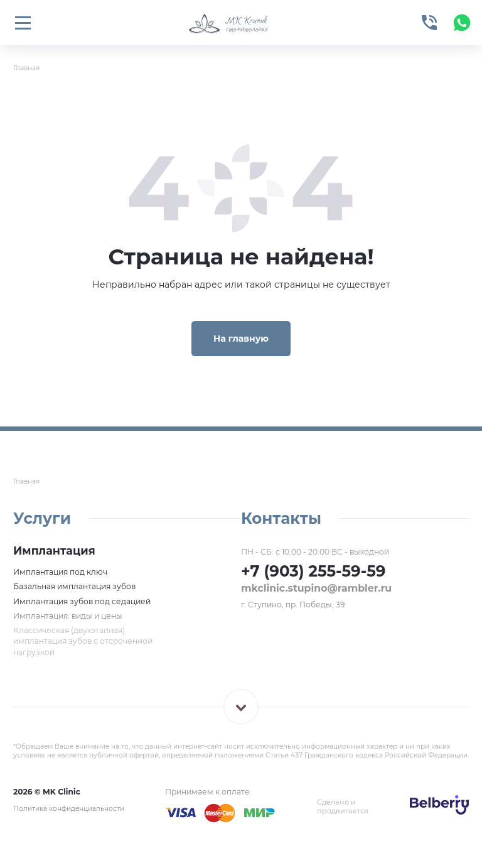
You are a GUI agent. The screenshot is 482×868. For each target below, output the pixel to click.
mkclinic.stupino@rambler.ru (316, 588)
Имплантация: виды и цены (68, 616)
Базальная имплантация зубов (74, 586)
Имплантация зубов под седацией (82, 601)
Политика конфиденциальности (69, 809)
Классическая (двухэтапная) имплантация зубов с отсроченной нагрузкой (83, 641)
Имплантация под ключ (60, 572)
